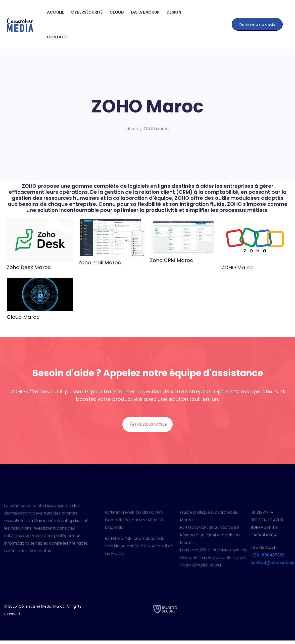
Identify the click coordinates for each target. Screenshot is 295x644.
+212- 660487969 (267, 555)
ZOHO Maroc (238, 268)
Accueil (56, 12)
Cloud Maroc (23, 317)
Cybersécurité (87, 12)
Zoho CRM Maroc (171, 260)
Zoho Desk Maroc (29, 267)
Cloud (117, 12)
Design (174, 12)
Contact (57, 37)
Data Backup (145, 12)
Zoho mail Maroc (100, 263)
